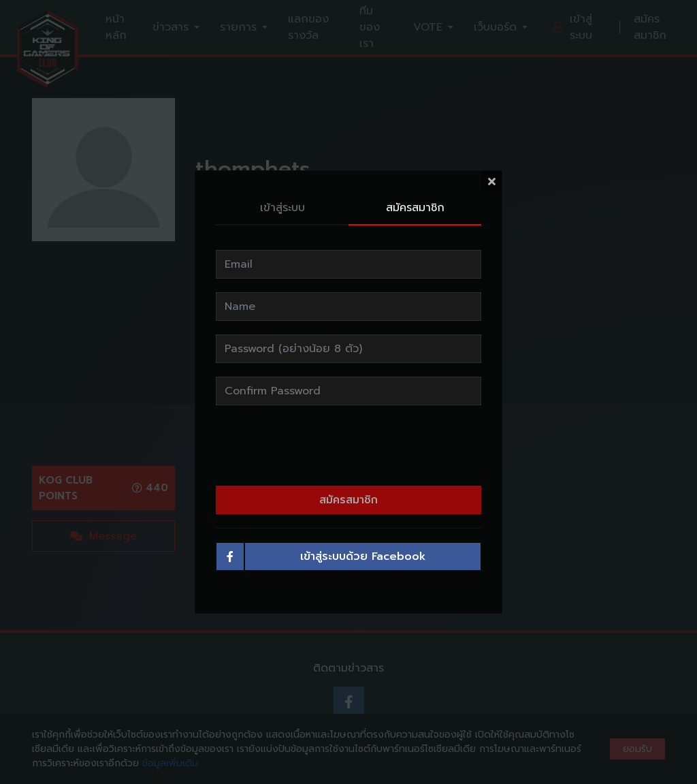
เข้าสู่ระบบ (282, 202)
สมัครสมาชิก (415, 202)
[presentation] (348, 440)
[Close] (491, 176)
